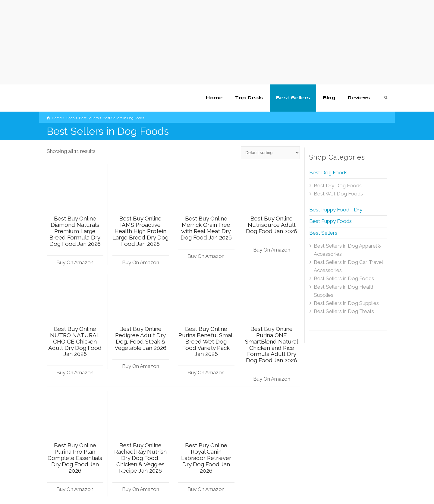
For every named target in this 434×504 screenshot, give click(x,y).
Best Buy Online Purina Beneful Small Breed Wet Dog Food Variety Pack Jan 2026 (206, 341)
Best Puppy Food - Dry (336, 210)
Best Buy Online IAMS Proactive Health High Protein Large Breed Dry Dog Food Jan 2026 (140, 231)
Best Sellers (293, 98)
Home (214, 98)
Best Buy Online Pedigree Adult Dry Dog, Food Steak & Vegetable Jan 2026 (140, 338)
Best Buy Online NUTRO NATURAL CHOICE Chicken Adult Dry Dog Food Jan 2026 (75, 341)
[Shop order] (270, 153)
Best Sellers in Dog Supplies (346, 303)
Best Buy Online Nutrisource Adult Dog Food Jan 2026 (272, 225)
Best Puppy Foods (330, 221)
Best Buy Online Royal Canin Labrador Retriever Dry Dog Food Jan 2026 (206, 458)
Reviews (359, 98)
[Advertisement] (181, 42)
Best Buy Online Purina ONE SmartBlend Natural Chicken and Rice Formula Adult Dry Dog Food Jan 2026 (272, 344)
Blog (329, 98)
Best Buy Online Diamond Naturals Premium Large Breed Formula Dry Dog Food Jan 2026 (75, 231)
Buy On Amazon (75, 262)
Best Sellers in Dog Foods (344, 278)
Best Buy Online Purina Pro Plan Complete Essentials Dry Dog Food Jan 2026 (75, 458)
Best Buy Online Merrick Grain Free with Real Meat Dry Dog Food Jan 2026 (206, 228)
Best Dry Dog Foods (338, 185)
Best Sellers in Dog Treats (344, 311)
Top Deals (249, 98)
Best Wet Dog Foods (338, 194)
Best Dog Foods (328, 173)
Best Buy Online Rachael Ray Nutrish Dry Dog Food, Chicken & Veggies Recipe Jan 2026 (140, 458)
